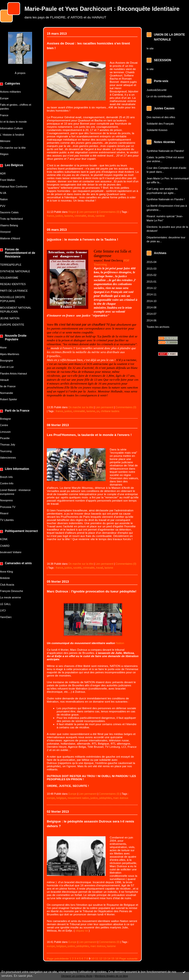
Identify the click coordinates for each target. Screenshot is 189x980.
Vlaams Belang (9, 225)
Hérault (4, 380)
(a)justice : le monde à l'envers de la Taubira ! (82, 239)
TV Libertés (7, 520)
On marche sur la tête (13, 148)
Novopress (6, 500)
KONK (4, 539)
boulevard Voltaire (11, 552)
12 (101, 958)
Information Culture (11, 128)
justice (59, 216)
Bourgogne (6, 360)
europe (51, 798)
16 (117, 958)
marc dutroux (121, 798)
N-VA (3, 193)
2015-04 (151, 262)
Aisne (3, 347)
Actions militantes (10, 92)
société (77, 568)
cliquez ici (82, 930)
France (4, 115)
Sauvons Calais (9, 212)
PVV (3, 206)
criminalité (80, 216)
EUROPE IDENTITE (12, 325)
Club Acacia (7, 585)
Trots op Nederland (11, 219)
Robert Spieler (9, 399)
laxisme (69, 216)
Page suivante (128, 958)
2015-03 (151, 269)
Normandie (6, 393)
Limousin (5, 432)
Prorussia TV (8, 507)
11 (97, 958)
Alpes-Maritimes (10, 354)
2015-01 (151, 282)
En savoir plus (23, 976)
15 (113, 958)
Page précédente (58, 958)
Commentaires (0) (109, 212)
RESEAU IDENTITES (13, 284)
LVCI (3, 610)
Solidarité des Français (160, 124)
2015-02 (151, 275)
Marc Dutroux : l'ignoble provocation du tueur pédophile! (92, 591)
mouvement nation (78, 798)
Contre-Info (7, 483)
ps (98, 411)
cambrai (100, 216)
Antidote (5, 578)
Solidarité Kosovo (157, 130)
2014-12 (151, 288)
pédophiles (106, 798)
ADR (3, 173)
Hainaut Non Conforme (14, 187)
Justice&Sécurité (157, 90)
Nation (4, 199)
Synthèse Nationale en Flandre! (165, 151)
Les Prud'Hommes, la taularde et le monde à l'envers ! (89, 435)
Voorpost (5, 232)
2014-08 (151, 307)
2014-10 (151, 301)
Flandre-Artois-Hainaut (13, 374)
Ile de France (8, 386)
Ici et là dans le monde (13, 122)
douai (91, 216)
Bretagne (5, 419)
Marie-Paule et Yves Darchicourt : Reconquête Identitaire (102, 9)
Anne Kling (6, 572)
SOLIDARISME (9, 278)
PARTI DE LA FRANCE (14, 291)
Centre (4, 425)
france (50, 216)
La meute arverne (10, 597)
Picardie (5, 438)
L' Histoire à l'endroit (12, 135)
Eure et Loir (7, 367)
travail (100, 568)
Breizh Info (6, 477)
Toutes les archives (158, 327)
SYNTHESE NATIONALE (15, 271)
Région (4, 154)
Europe (4, 98)
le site (150, 48)
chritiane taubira (110, 411)
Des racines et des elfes (161, 117)
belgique (61, 798)
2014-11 (151, 294)
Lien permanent (88, 212)
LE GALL (5, 604)
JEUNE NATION (10, 318)
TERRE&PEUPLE (11, 265)
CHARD (5, 546)
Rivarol (4, 513)
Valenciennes (8, 458)
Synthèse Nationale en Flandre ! (166, 199)
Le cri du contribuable (159, 96)
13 (105, 958)
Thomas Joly (8, 445)
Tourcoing (6, 451)
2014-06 (151, 320)
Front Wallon (7, 180)
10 (93, 958)
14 (109, 958)
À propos (20, 73)
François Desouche (12, 591)
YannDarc (6, 617)
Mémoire (5, 141)
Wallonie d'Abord (10, 238)
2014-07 (151, 314)
